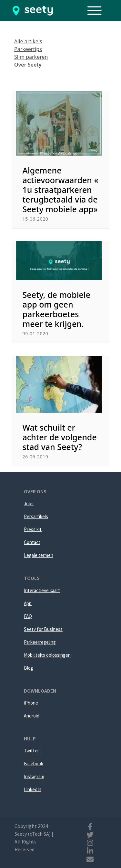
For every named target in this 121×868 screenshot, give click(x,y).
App (28, 603)
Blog (29, 668)
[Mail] (90, 858)
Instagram (34, 776)
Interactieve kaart (42, 590)
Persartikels (36, 516)
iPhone (31, 703)
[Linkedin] (90, 850)
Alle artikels (28, 41)
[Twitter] (90, 834)
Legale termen (39, 555)
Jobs (29, 503)
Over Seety (28, 65)
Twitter (31, 751)
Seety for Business (43, 629)
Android (32, 716)
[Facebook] (90, 826)
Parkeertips (28, 49)
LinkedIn (33, 789)
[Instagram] (90, 842)
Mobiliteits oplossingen (47, 655)
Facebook (34, 763)
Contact (32, 542)
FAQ (28, 616)
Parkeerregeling (40, 642)
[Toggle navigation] (98, 11)
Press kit (33, 529)
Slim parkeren (31, 57)
